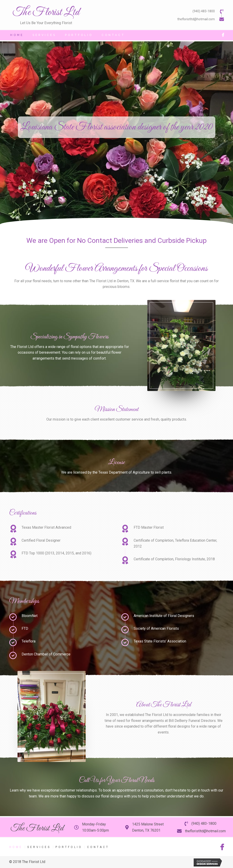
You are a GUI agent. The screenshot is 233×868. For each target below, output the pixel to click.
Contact (98, 847)
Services (39, 847)
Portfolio (69, 847)
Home (16, 847)
